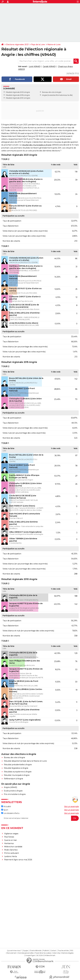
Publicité (46, 951)
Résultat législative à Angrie (16, 768)
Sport (5, 810)
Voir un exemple (72, 806)
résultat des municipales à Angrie (37, 145)
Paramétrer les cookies (43, 953)
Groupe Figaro (30, 955)
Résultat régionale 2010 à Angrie (18, 98)
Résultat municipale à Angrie (17, 775)
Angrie (45, 95)
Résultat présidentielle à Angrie (18, 765)
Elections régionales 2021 (17, 45)
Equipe (26, 951)
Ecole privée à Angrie (13, 791)
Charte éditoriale (35, 951)
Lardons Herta (11, 856)
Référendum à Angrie (13, 779)
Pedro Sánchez (11, 850)
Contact (53, 951)
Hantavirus (9, 843)
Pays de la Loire (38, 45)
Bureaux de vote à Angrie (52, 92)
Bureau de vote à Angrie (14, 757)
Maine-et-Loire (54, 45)
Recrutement (12, 953)
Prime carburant (11, 853)
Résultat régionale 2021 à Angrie (18, 92)
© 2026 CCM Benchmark (46, 955)
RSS (72, 951)
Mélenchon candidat (13, 847)
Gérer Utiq (56, 953)
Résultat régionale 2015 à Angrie (18, 95)
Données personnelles (26, 953)
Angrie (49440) (10, 787)
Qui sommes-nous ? (14, 951)
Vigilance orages (11, 834)
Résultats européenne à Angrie (18, 772)
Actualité (6, 806)
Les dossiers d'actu (10, 813)
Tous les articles (63, 951)
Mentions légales (67, 953)
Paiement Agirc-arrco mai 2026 (18, 860)
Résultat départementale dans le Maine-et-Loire (25, 761)
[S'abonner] (40, 818)
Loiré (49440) (35, 66)
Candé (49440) (49, 66)
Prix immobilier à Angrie (15, 794)
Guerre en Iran (11, 840)
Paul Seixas (9, 837)
